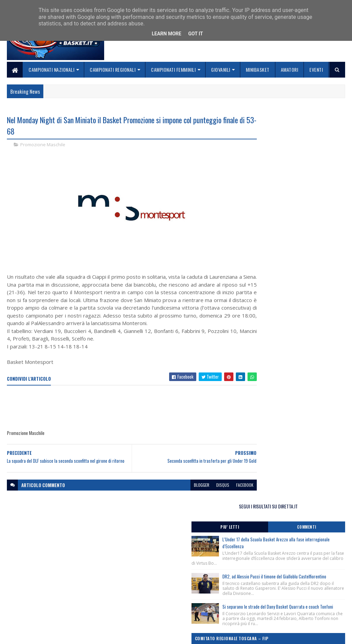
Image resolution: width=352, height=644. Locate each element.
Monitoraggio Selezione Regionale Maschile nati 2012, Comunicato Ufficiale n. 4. (291, 366)
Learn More (166, 34)
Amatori (290, 70)
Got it (195, 34)
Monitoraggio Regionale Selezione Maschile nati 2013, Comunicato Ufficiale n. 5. (291, 346)
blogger (177, 497)
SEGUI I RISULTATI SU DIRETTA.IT (294, 122)
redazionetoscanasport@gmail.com (312, 592)
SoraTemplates (39, 635)
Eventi (316, 70)
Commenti (320, 142)
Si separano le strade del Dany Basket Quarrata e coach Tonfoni (307, 243)
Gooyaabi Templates (97, 635)
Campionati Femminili (173, 70)
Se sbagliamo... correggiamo (153, 615)
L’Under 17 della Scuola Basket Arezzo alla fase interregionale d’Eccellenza (307, 158)
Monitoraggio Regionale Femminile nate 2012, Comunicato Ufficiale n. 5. (293, 299)
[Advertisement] (132, 417)
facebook (220, 497)
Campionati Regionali (113, 70)
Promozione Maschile (43, 146)
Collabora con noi (141, 607)
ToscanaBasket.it (273, 408)
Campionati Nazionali (51, 70)
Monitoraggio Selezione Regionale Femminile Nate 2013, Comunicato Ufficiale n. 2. (292, 327)
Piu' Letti (269, 142)
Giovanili (221, 70)
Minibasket (258, 70)
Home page (134, 591)
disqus (198, 497)
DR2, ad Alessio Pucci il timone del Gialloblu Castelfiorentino (304, 201)
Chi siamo (133, 599)
